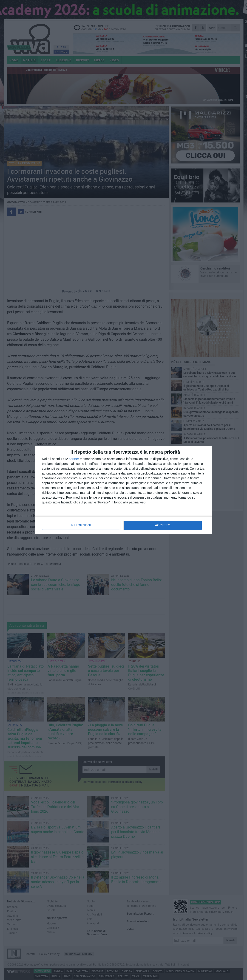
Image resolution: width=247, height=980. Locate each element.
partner (74, 459)
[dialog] (124, 490)
